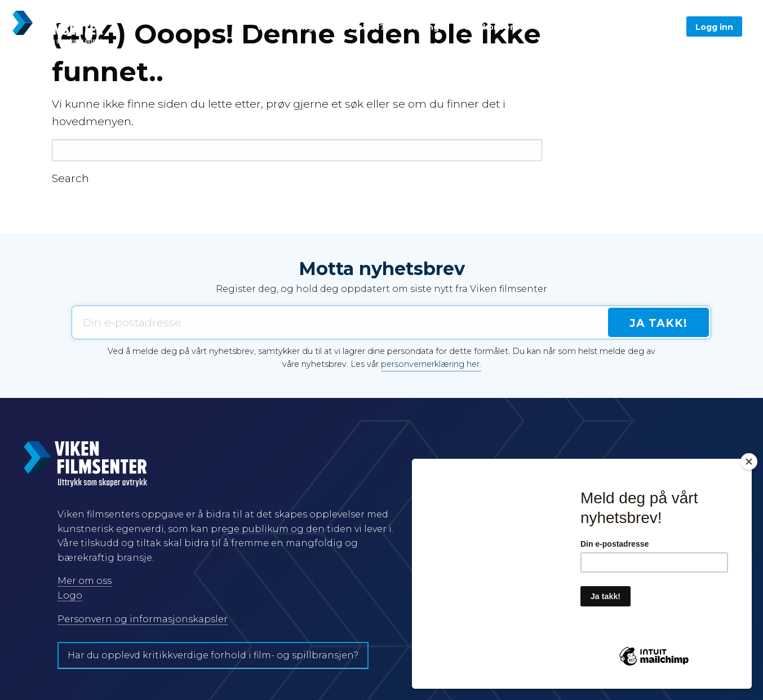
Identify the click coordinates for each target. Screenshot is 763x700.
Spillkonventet (497, 27)
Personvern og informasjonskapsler (143, 619)
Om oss (562, 27)
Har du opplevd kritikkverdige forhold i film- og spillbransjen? (213, 655)
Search (70, 178)
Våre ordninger (290, 27)
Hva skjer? (362, 27)
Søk (657, 27)
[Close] (749, 462)
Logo (70, 595)
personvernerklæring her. (431, 364)
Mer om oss (85, 581)
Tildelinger (425, 27)
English (611, 27)
